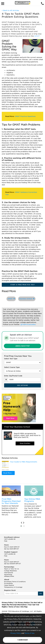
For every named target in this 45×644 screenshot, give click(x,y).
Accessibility (8, 583)
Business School (27, 299)
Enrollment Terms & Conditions (15, 582)
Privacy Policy (16, 633)
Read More (8, 473)
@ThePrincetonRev (28, 324)
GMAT (37, 36)
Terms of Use (29, 633)
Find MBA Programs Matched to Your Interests (11, 501)
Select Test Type (11, 359)
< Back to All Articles (10, 10)
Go (41, 593)
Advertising (8, 575)
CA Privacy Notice (22, 603)
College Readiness (10, 571)
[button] (21, 526)
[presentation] (21, 523)
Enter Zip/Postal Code (13, 376)
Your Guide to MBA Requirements (24, 462)
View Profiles (25, 443)
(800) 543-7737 (23, 346)
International (9, 573)
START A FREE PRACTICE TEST (22, 285)
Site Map (24, 607)
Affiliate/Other (9, 576)
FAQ (6, 541)
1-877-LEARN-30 (10, 539)
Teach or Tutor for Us (12, 569)
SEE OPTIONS (22, 385)
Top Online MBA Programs (32, 500)
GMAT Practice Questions (25, 116)
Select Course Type (12, 367)
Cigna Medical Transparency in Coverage (13, 586)
